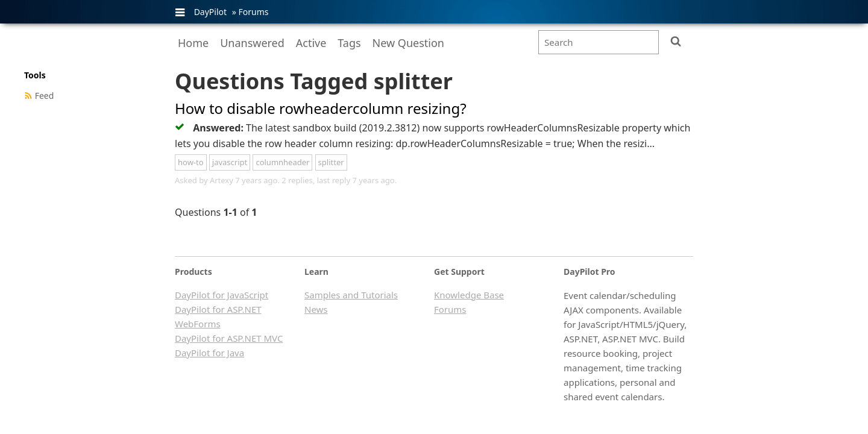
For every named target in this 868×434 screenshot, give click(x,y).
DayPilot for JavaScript (222, 295)
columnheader (282, 162)
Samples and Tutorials (351, 295)
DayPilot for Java (209, 353)
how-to (191, 162)
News (316, 309)
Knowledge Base (469, 295)
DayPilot (210, 12)
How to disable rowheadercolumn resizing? (321, 108)
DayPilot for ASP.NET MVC (229, 338)
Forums (253, 12)
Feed (45, 96)
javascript (230, 162)
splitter (331, 162)
